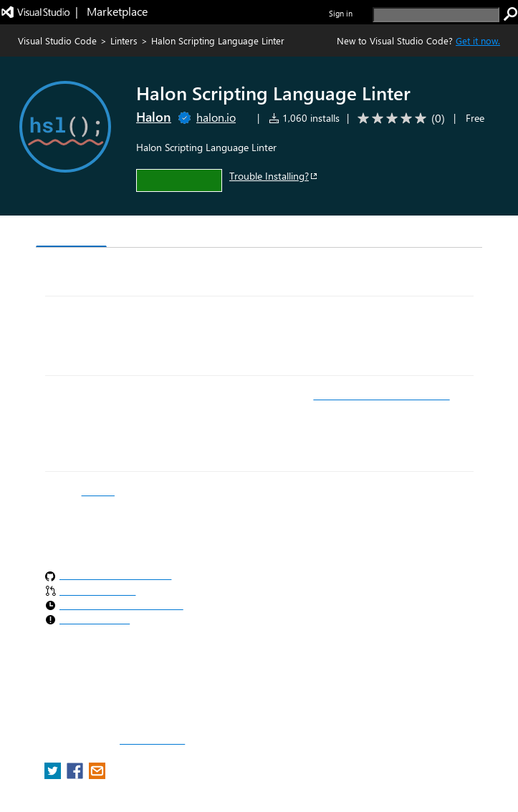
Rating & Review (262, 233)
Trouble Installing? (274, 176)
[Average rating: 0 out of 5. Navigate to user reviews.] (399, 119)
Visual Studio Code (57, 40)
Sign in (341, 13)
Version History (158, 233)
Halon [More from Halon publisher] (154, 117)
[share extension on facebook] (76, 775)
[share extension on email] (97, 775)
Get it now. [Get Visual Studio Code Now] (478, 40)
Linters (124, 40)
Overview (71, 232)
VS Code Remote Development (381, 395)
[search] (436, 15)
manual (98, 491)
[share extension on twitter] (54, 775)
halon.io (216, 117)
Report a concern (152, 740)
